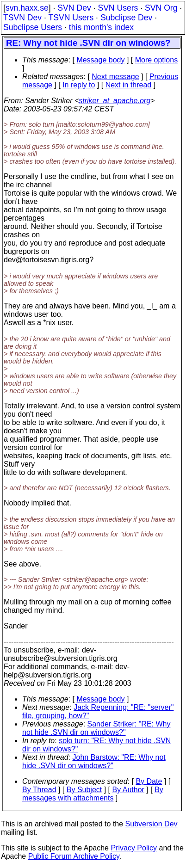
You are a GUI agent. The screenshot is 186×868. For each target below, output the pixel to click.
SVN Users (118, 8)
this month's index (101, 27)
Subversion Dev (152, 824)
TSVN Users (71, 18)
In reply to (79, 85)
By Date (149, 781)
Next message (115, 77)
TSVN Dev (22, 18)
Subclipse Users (33, 27)
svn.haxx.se (27, 8)
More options (157, 60)
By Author (128, 790)
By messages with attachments (93, 794)
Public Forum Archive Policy (74, 856)
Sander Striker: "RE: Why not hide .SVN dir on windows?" (96, 728)
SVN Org (161, 8)
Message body (100, 60)
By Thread (39, 790)
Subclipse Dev (126, 18)
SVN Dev (74, 8)
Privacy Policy (134, 848)
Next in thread (129, 85)
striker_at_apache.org (115, 101)
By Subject (84, 790)
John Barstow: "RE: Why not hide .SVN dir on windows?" (94, 761)
